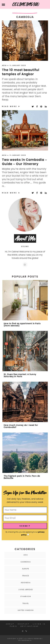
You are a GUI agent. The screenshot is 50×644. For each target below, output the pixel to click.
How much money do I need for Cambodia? (21, 426)
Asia (5, 65)
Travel (26, 603)
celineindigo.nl (25, 640)
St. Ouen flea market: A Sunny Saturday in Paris (20, 375)
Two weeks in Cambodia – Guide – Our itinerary (24, 162)
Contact (24, 624)
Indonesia (26, 583)
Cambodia (26, 562)
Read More (10, 106)
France (26, 576)
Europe (26, 569)
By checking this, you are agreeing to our (25, 533)
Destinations (30, 626)
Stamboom (26, 596)
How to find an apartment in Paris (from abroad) (22, 325)
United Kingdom (26, 610)
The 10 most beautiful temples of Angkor (21, 72)
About (10, 624)
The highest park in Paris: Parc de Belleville (22, 477)
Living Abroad (26, 590)
